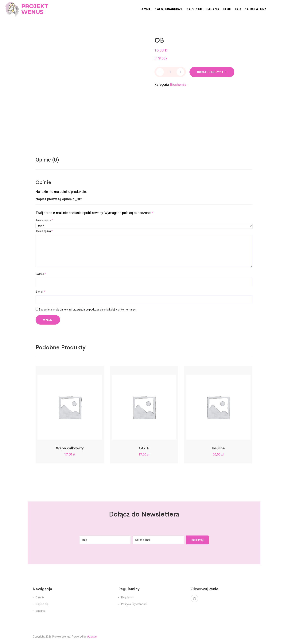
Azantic (92, 637)
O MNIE (146, 9)
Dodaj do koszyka (210, 72)
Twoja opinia (44, 231)
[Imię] (105, 540)
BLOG (227, 9)
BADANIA (213, 9)
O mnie (40, 597)
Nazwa (41, 274)
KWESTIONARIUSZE (169, 9)
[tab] (47, 160)
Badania (41, 611)
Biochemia (178, 84)
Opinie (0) (47, 160)
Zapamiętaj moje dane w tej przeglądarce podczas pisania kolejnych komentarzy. (87, 310)
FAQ (238, 9)
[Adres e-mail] (158, 540)
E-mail (40, 292)
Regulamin (128, 597)
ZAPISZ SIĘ (195, 9)
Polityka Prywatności (134, 604)
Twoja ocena (44, 220)
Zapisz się (42, 604)
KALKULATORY (255, 9)
